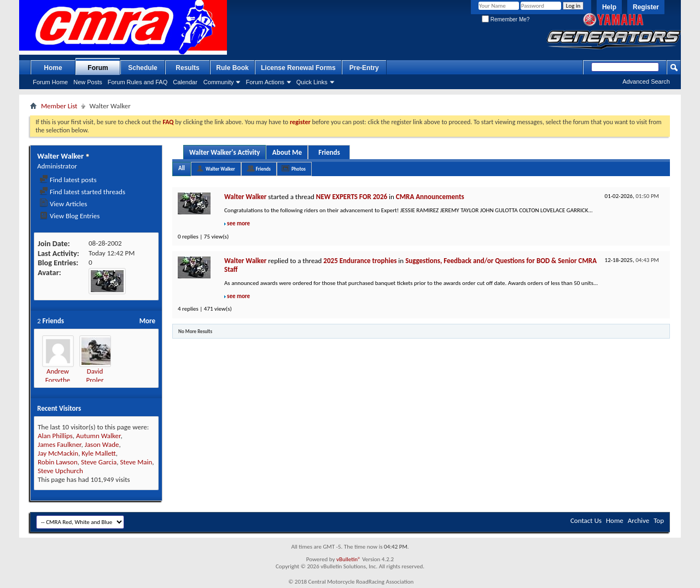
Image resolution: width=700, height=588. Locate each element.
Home (53, 68)
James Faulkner (60, 444)
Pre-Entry (364, 68)
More (147, 321)
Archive (638, 520)
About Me (287, 152)
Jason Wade (102, 444)
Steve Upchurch (60, 471)
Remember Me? (506, 19)
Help (609, 7)
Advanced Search (646, 81)
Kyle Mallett (98, 453)
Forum (98, 68)
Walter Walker (220, 169)
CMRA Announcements (430, 197)
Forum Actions (265, 82)
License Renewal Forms (298, 68)
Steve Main (136, 462)
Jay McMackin (58, 453)
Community (219, 82)
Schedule (142, 68)
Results (187, 68)
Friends (329, 152)
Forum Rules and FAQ (138, 82)
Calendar (185, 82)
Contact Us (586, 520)
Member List (59, 106)
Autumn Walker (98, 436)
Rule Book (232, 68)
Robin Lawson (58, 462)
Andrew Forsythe (58, 375)
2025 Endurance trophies (360, 261)
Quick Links (312, 82)
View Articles (63, 204)
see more (238, 223)
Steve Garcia (99, 462)
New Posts (88, 82)
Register (646, 7)
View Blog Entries (69, 216)
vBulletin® (349, 559)
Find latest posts (68, 180)
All (182, 168)
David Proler (95, 375)
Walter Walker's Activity (224, 152)
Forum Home (50, 82)
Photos (299, 169)
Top (659, 520)
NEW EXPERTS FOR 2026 (352, 197)
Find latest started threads (82, 192)
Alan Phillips (55, 436)
